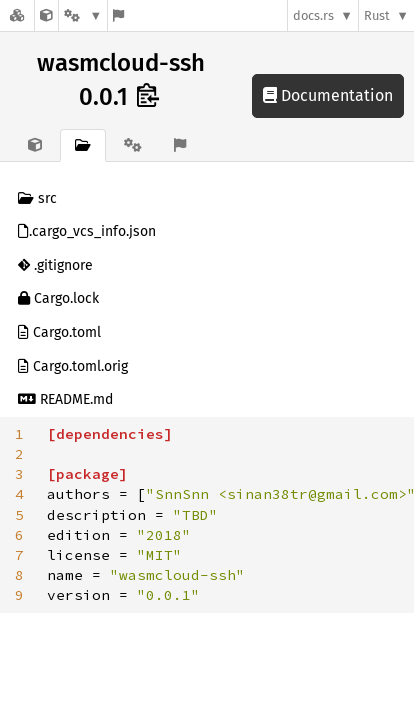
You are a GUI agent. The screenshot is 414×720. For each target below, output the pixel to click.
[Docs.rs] (17, 15)
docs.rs (313, 15)
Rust (377, 15)
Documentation (328, 95)
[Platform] (83, 15)
